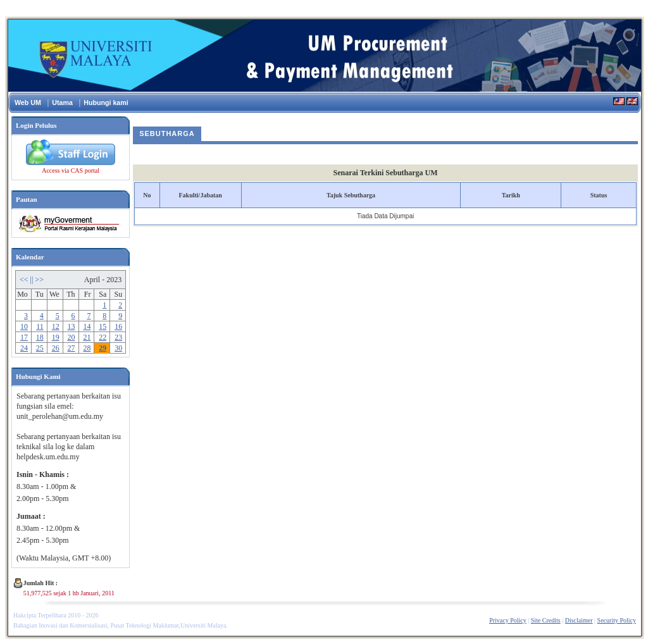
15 (103, 326)
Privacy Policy (508, 620)
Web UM (28, 102)
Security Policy (617, 620)
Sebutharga (167, 133)
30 (118, 348)
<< (25, 280)
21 (87, 337)
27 (72, 348)
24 (24, 348)
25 (40, 348)
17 (24, 337)
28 (87, 348)
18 (40, 337)
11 (40, 326)
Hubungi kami (106, 102)
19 (56, 337)
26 (56, 348)
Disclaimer (579, 620)
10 (24, 326)
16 (118, 326)
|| (33, 280)
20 (72, 337)
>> (39, 280)
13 (72, 326)
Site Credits (546, 620)
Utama (62, 102)
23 (118, 337)
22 (103, 337)
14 (87, 326)
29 (103, 348)
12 (56, 326)
